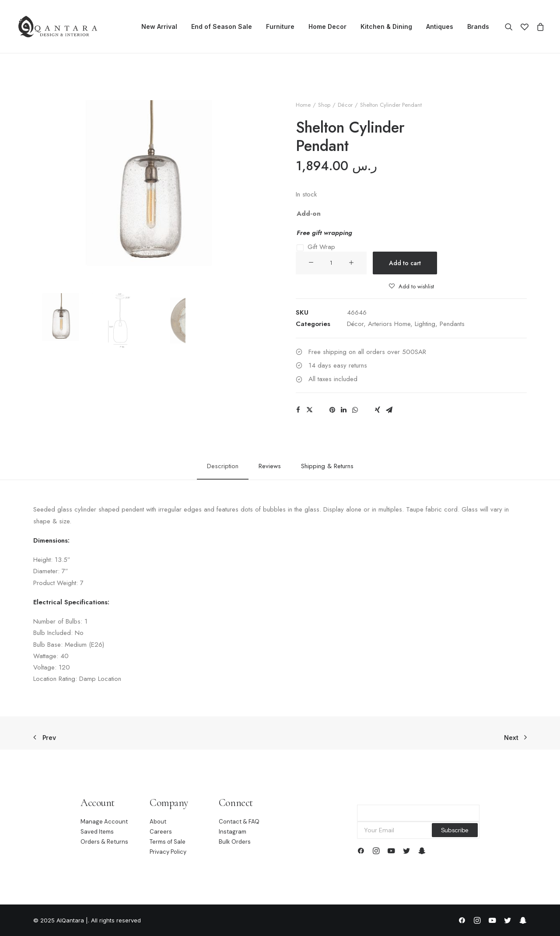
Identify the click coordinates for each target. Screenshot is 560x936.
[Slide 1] (61, 321)
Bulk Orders (235, 842)
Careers (161, 832)
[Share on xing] (378, 410)
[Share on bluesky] (366, 407)
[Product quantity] (331, 263)
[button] (511, 27)
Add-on (309, 214)
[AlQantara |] (58, 27)
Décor (345, 105)
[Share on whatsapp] (355, 410)
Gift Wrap (321, 247)
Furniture (280, 26)
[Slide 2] (119, 321)
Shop (324, 105)
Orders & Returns (104, 842)
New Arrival (159, 26)
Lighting (425, 324)
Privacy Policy (168, 852)
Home (303, 105)
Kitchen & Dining (386, 26)
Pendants (452, 324)
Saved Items (97, 832)
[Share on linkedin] (343, 410)
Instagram (233, 832)
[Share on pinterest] (332, 410)
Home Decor (327, 26)
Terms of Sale (168, 842)
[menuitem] (159, 27)
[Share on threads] (321, 407)
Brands (478, 26)
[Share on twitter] (309, 410)
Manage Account (104, 822)
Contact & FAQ (239, 822)
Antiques (440, 26)
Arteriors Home (389, 324)
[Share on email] (389, 410)
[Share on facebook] (298, 410)
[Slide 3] (178, 321)
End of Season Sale (222, 26)
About (158, 822)
